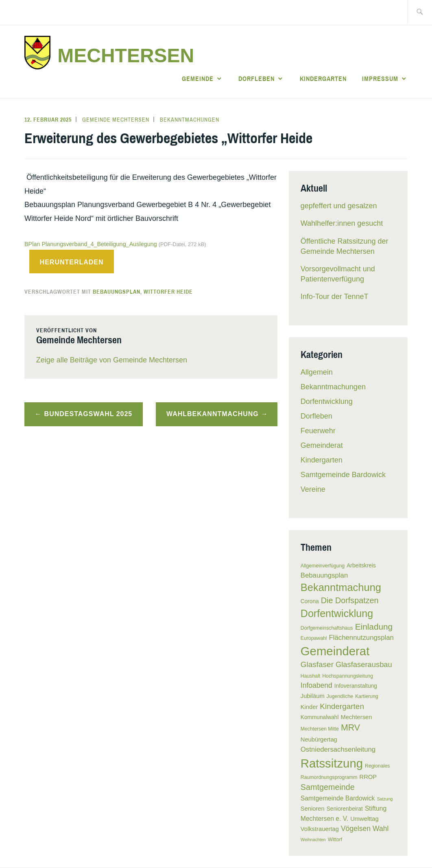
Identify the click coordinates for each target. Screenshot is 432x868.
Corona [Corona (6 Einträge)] (310, 601)
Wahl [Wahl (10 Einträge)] (381, 829)
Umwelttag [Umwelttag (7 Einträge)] (364, 819)
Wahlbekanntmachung (213, 414)
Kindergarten (323, 79)
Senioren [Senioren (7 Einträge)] (313, 809)
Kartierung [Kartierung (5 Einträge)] (367, 696)
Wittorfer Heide (168, 292)
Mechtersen (126, 56)
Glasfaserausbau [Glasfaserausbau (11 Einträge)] (364, 664)
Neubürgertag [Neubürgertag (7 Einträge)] (319, 739)
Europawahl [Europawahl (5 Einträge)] (314, 638)
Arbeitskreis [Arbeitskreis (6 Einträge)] (361, 566)
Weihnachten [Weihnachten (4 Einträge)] (313, 840)
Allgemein (317, 372)
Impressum (380, 79)
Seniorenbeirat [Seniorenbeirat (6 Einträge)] (345, 809)
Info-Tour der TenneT (335, 297)
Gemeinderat (322, 445)
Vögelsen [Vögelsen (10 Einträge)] (356, 829)
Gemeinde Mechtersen (116, 120)
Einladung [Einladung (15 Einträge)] (374, 627)
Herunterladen (72, 262)
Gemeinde (198, 79)
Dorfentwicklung (327, 401)
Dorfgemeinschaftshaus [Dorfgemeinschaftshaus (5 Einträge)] (327, 628)
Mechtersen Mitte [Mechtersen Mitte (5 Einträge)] (320, 729)
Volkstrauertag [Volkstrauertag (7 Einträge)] (320, 829)
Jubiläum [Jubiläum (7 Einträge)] (313, 696)
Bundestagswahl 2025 (88, 414)
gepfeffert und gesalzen (339, 206)
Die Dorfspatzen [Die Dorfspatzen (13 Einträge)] (350, 600)
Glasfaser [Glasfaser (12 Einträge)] (317, 664)
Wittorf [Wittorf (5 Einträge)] (335, 840)
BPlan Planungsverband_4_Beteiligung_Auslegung (115, 244)
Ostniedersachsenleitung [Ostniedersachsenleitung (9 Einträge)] (338, 749)
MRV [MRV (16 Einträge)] (350, 728)
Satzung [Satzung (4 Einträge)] (385, 799)
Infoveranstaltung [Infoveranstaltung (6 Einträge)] (356, 686)
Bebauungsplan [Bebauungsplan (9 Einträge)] (324, 575)
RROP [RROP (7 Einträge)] (368, 777)
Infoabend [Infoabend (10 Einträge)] (316, 685)
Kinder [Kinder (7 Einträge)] (309, 707)
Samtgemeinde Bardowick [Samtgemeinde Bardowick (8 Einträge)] (338, 798)
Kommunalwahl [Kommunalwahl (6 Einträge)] (320, 717)
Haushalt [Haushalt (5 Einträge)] (310, 676)
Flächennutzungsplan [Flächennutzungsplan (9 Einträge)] (361, 638)
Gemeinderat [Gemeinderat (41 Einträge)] (335, 651)
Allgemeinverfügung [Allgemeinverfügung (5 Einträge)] (323, 566)
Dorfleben (256, 79)
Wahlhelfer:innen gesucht (342, 223)
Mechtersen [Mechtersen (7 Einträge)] (356, 717)
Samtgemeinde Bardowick (343, 475)
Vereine (313, 489)
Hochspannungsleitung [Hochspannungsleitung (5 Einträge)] (348, 676)
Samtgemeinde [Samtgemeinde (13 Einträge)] (328, 787)
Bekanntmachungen (190, 120)
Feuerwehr (318, 431)
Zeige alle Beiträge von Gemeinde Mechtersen (112, 360)
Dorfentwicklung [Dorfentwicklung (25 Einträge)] (337, 613)
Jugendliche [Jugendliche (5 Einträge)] (340, 696)
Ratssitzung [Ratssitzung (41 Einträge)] (332, 763)
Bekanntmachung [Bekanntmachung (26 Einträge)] (341, 587)
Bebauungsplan (117, 292)
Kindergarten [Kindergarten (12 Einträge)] (342, 706)
